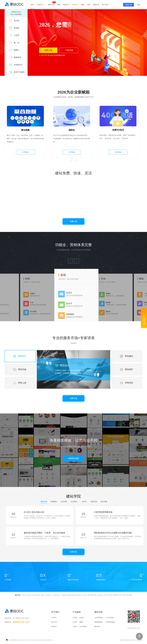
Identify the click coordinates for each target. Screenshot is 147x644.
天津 (108, 595)
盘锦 (76, 595)
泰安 (89, 595)
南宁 (39, 595)
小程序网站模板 (110, 622)
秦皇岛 (49, 595)
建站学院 (97, 627)
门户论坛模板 (110, 618)
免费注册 (129, 5)
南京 (70, 595)
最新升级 (44, 502)
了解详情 (69, 50)
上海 (98, 595)
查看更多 (73, 552)
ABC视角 (104, 502)
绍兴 (128, 595)
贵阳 (42, 595)
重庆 (131, 595)
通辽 (80, 595)
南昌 (73, 595)
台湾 (105, 595)
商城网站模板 (99, 622)
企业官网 (64, 502)
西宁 (86, 595)
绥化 (58, 595)
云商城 (82, 618)
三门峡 (54, 595)
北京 (27, 595)
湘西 (64, 595)
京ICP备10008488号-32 (46, 640)
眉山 (102, 595)
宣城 (23, 595)
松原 (67, 595)
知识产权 (54, 622)
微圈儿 (82, 622)
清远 (36, 595)
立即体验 (25, 152)
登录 (139, 5)
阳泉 (92, 595)
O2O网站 (74, 502)
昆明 (124, 595)
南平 (30, 595)
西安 (95, 595)
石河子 (121, 595)
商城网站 (54, 502)
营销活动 (94, 502)
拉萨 (111, 595)
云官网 (75, 618)
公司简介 (54, 618)
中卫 (83, 595)
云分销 (75, 622)
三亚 (45, 595)
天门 (61, 595)
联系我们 (54, 627)
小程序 (84, 502)
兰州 (33, 595)
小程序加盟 (83, 627)
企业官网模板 (99, 618)
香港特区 (116, 595)
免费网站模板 (73, 458)
